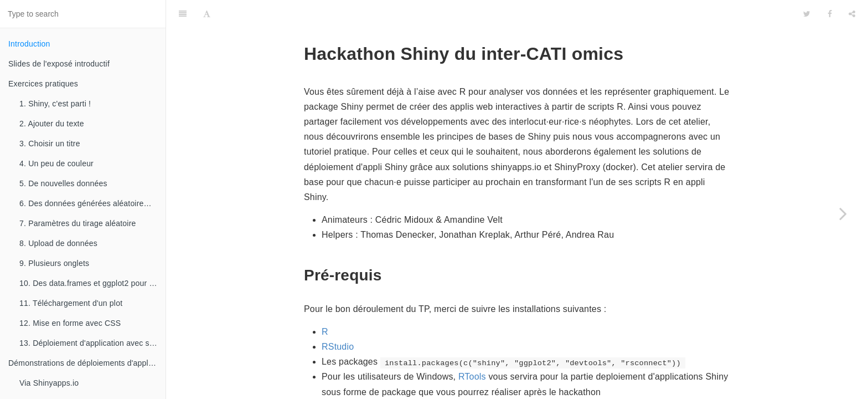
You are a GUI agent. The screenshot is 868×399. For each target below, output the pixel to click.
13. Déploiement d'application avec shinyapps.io (92, 343)
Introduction (29, 44)
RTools (472, 349)
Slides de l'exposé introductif (59, 64)
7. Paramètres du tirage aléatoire (78, 223)
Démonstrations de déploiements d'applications (87, 363)
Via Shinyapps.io (49, 383)
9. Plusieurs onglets (54, 263)
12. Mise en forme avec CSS (70, 323)
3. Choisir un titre (50, 144)
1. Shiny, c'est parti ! (55, 104)
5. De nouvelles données (63, 183)
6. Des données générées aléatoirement (90, 203)
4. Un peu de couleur (56, 163)
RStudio (338, 319)
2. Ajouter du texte (52, 124)
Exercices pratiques (43, 84)
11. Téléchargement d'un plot (71, 303)
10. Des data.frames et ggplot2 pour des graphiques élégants (92, 283)
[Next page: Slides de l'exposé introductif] (843, 213)
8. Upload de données (58, 243)
